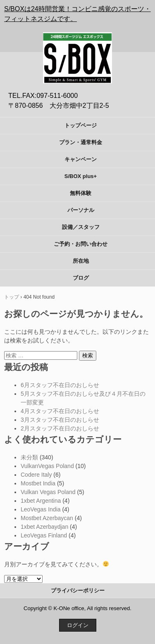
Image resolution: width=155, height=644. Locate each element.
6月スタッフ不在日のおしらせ (60, 385)
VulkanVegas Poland (47, 466)
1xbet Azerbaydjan (44, 527)
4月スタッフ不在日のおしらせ (60, 411)
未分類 (29, 457)
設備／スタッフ (81, 227)
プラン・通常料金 (81, 142)
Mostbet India (38, 483)
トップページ (81, 125)
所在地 (81, 261)
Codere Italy (36, 475)
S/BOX (78, 38)
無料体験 (81, 193)
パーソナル (81, 210)
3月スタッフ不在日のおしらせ (60, 420)
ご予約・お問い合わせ (81, 244)
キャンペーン (81, 159)
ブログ (81, 278)
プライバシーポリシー (78, 591)
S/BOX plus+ (81, 176)
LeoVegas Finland (44, 535)
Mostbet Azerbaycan (47, 518)
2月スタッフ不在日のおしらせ (60, 428)
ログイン (78, 625)
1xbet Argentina (41, 501)
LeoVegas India (41, 509)
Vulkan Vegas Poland (48, 492)
